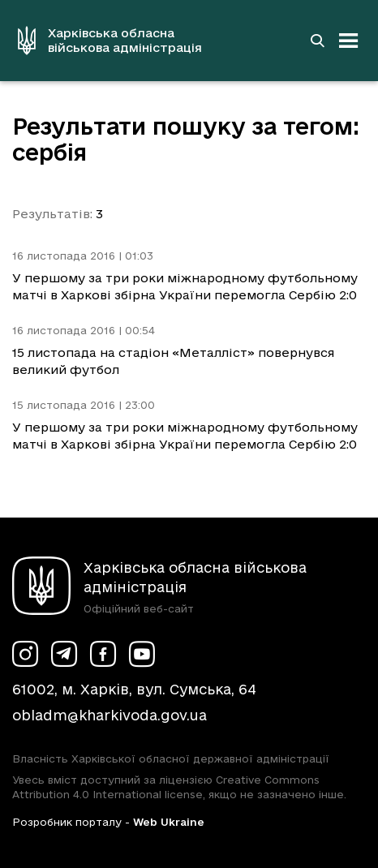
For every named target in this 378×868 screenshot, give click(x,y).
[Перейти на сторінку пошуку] (317, 41)
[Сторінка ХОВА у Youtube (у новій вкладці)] (142, 654)
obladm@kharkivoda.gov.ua (110, 715)
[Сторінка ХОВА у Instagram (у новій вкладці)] (25, 654)
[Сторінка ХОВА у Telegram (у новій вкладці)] (64, 654)
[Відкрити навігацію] (349, 41)
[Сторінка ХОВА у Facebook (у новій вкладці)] (103, 654)
